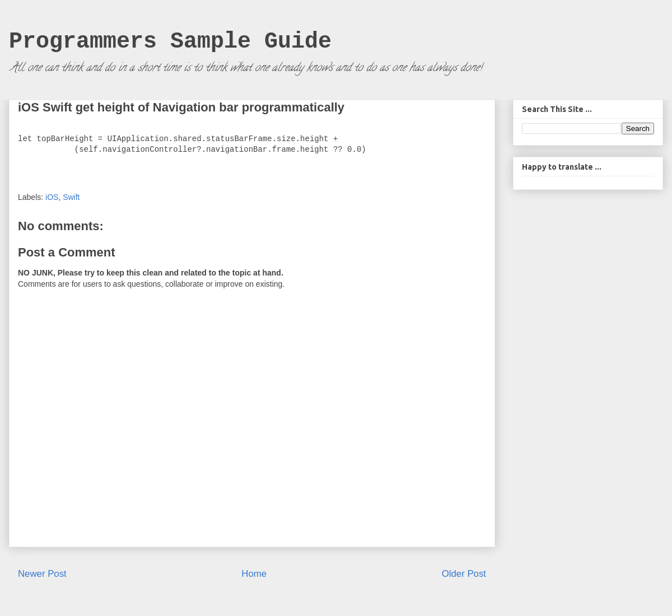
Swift (71, 197)
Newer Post (42, 574)
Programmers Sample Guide (170, 42)
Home (254, 574)
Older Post (464, 574)
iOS (52, 197)
